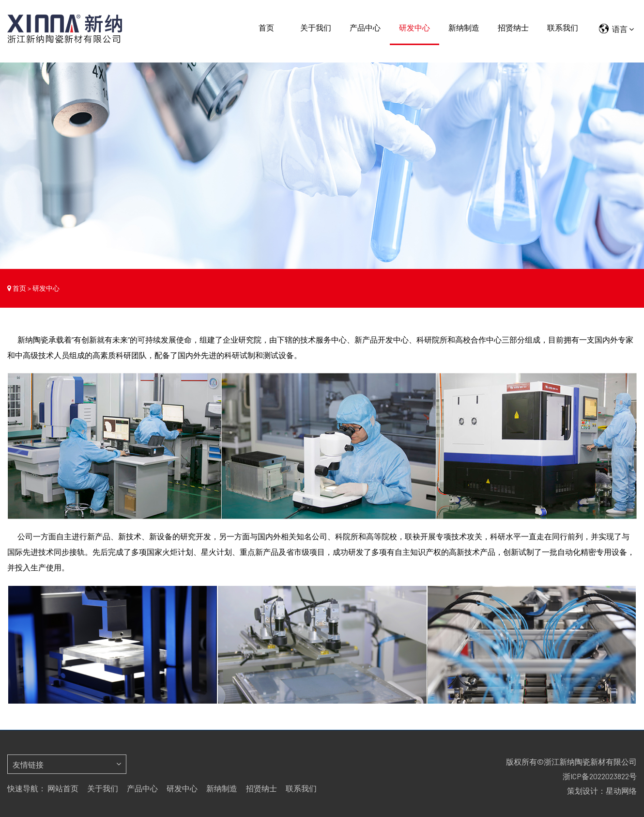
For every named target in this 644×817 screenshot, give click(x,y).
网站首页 (63, 788)
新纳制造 (464, 27)
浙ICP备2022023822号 (600, 776)
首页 (266, 27)
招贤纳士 (513, 27)
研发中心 (414, 27)
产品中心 (365, 27)
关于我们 (316, 27)
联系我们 (563, 27)
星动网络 (621, 791)
